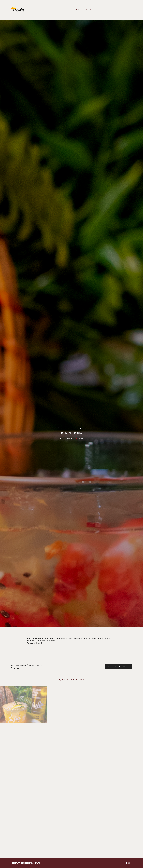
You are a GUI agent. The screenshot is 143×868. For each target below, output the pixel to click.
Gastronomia (101, 10)
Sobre (78, 10)
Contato (111, 10)
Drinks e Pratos (89, 10)
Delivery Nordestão (124, 10)
